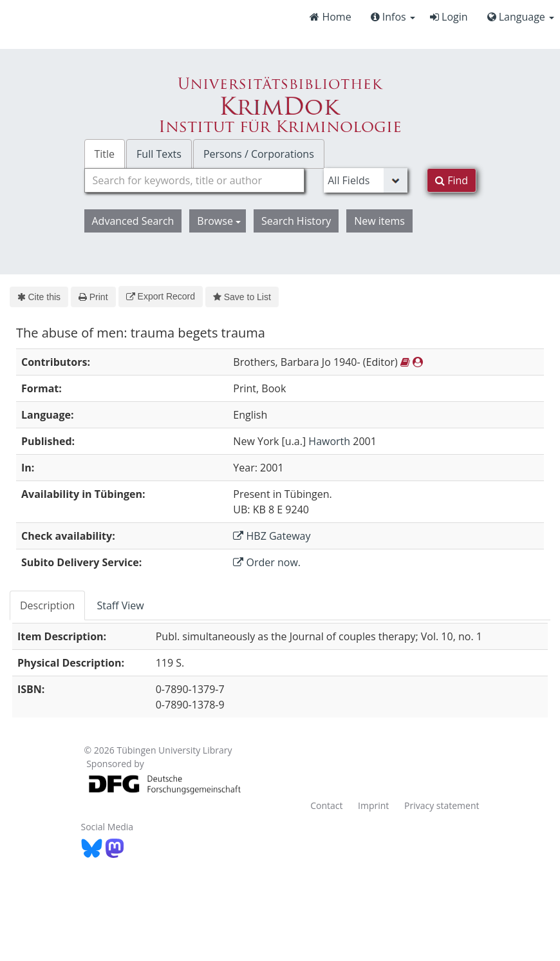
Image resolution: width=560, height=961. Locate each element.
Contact (326, 805)
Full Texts (159, 154)
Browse (219, 221)
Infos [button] (393, 17)
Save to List (242, 297)
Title (105, 154)
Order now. (267, 562)
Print (93, 297)
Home (330, 17)
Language (521, 17)
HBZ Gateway (272, 536)
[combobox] (195, 180)
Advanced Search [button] (133, 221)
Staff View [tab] (120, 605)
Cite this (39, 297)
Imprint (373, 805)
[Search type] (366, 180)
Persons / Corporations (259, 154)
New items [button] (379, 221)
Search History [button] (296, 221)
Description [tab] (47, 605)
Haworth (329, 441)
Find (452, 180)
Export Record (161, 296)
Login (449, 17)
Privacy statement (442, 805)
